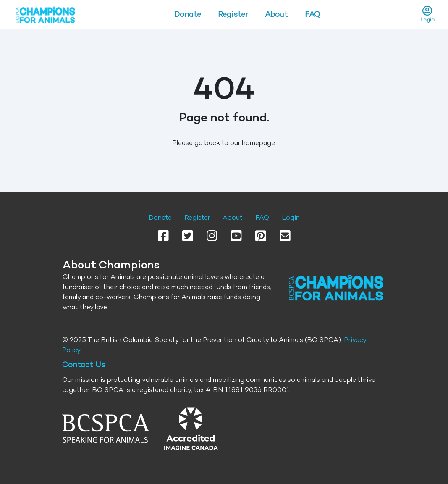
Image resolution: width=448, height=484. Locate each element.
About (276, 14)
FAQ (312, 14)
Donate (188, 14)
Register (233, 14)
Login (291, 217)
